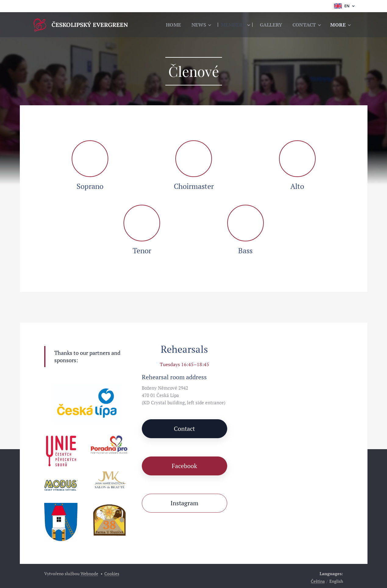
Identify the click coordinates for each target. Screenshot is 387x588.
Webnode (89, 574)
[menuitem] (168, 25)
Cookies (112, 574)
